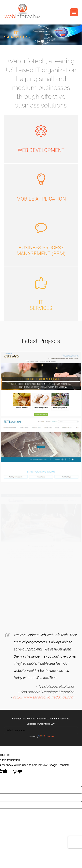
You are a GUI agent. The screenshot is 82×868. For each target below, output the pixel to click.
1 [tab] (37, 41)
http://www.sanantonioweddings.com (43, 693)
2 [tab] (42, 41)
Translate (46, 737)
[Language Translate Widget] (41, 730)
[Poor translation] (17, 772)
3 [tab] (48, 41)
